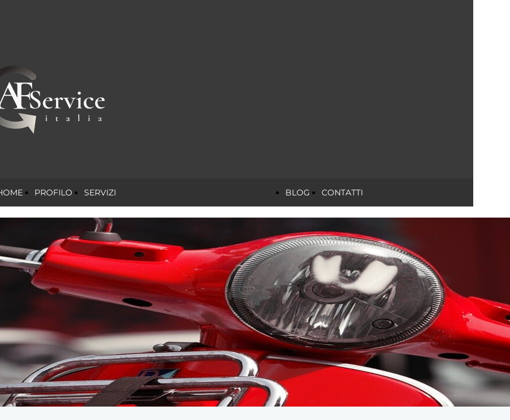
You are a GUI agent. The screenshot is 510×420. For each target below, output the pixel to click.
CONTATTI (342, 192)
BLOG (298, 192)
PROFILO (53, 192)
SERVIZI (100, 192)
